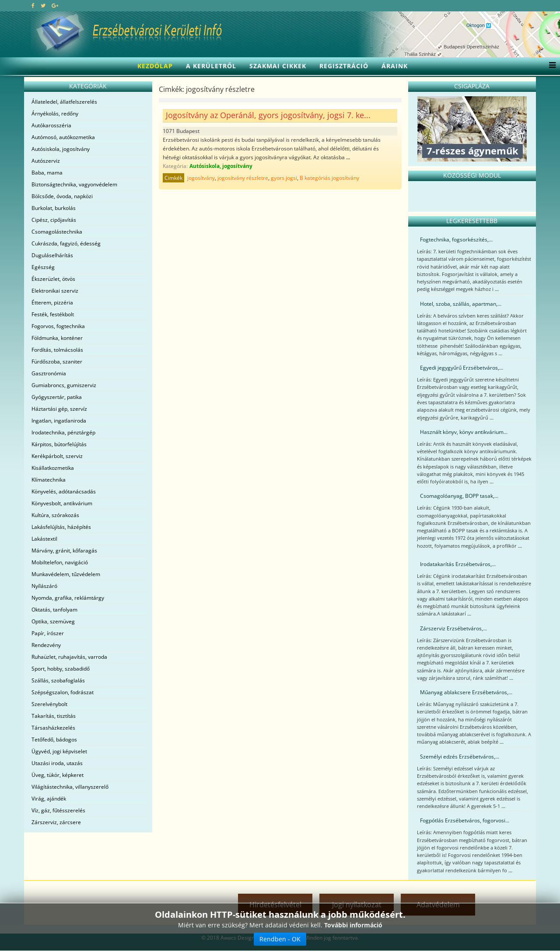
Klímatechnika (49, 480)
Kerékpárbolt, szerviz (57, 456)
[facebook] (33, 5)
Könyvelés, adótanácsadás (64, 491)
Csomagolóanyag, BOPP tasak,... (459, 496)
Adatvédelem (438, 905)
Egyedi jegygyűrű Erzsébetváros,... (462, 368)
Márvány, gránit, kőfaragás (64, 551)
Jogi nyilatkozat (357, 905)
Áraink (395, 66)
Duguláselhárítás (52, 255)
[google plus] (55, 5)
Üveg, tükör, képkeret (58, 775)
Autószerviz (46, 161)
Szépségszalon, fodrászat (63, 692)
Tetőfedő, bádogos (54, 739)
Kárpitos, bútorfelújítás (59, 444)
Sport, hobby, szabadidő (61, 669)
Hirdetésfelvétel (275, 905)
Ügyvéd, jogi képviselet (59, 751)
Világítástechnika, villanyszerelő (70, 787)
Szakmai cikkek (278, 66)
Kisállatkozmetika (53, 468)
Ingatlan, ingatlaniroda (59, 421)
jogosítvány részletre (243, 178)
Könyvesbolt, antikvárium (62, 503)
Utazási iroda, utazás (57, 763)
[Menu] (550, 66)
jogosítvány (201, 178)
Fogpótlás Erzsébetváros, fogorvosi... (465, 820)
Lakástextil (44, 539)
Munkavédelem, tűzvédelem (66, 574)
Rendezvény (46, 645)
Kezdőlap (155, 66)
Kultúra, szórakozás (55, 515)
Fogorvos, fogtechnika (58, 326)
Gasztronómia (49, 373)
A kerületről (211, 66)
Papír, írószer (48, 633)
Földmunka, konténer (57, 338)
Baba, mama (47, 173)
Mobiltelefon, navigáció (60, 562)
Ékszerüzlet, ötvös (53, 279)
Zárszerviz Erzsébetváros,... (453, 628)
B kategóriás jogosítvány (329, 178)
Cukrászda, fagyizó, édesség (66, 243)
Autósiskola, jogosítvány (61, 149)
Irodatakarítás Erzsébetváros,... (458, 564)
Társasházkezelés (53, 728)
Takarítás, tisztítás (54, 716)
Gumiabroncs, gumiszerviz (64, 385)
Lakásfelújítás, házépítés (61, 527)
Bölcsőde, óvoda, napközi (62, 196)
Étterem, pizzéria (52, 302)
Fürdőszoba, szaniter (57, 362)
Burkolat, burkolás (54, 208)
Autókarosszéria (51, 125)
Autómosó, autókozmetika (63, 137)
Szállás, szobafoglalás (58, 680)
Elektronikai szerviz (55, 291)
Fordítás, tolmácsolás (57, 350)
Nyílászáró (44, 586)
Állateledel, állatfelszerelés (64, 102)
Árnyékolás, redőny (55, 114)
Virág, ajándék (49, 799)
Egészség (43, 267)
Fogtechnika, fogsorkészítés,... (456, 239)
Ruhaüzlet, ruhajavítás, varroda (69, 657)
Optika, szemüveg (53, 621)
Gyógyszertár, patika (57, 397)
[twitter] (43, 5)
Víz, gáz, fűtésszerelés (58, 810)
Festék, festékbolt (53, 314)
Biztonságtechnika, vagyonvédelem (74, 184)
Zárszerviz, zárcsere (56, 822)
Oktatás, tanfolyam (54, 610)
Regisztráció (344, 66)
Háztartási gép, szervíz (59, 409)
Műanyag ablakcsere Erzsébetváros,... (466, 692)
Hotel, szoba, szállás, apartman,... (461, 304)
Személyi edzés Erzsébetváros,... (460, 757)
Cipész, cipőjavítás (54, 220)
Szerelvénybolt (49, 704)
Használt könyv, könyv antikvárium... (464, 432)
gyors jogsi (284, 178)
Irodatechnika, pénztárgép (63, 432)
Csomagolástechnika (57, 232)
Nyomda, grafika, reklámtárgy (68, 598)
